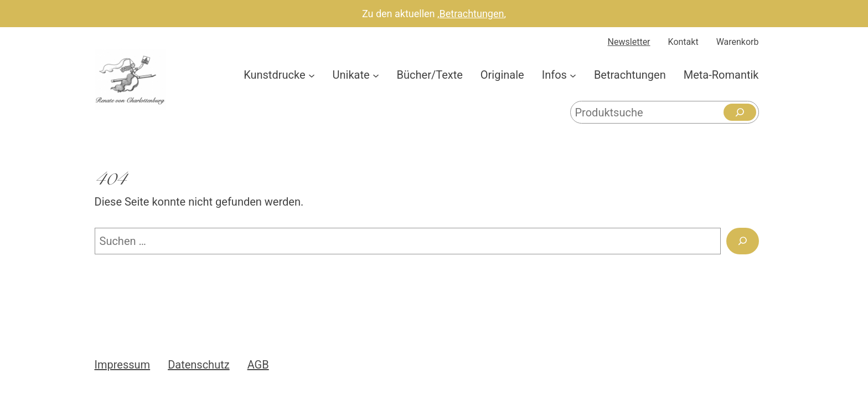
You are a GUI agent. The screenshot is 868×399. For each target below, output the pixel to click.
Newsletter (629, 42)
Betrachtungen (472, 14)
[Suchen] (740, 112)
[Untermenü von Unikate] (376, 75)
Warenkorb (738, 42)
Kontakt (683, 42)
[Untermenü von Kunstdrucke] (312, 75)
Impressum (123, 365)
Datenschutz (199, 365)
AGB (258, 365)
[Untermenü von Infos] (573, 75)
